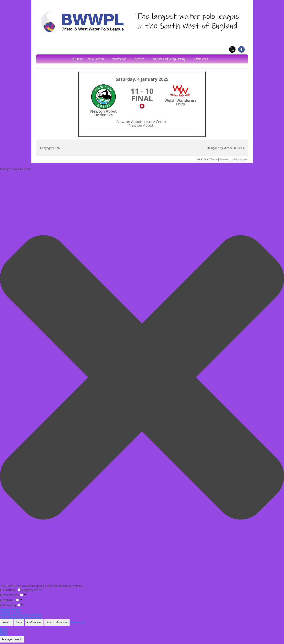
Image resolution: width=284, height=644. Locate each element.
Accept (6, 622)
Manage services (11, 612)
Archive (141, 59)
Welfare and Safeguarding (171, 59)
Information (121, 59)
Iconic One (203, 159)
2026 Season (98, 59)
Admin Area (203, 59)
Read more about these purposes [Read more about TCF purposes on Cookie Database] (21, 618)
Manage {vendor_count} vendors (21, 615)
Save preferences (57, 622)
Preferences (34, 622)
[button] (142, 378)
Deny (19, 622)
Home (80, 59)
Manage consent (12, 639)
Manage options (10, 609)
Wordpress (241, 159)
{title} (4, 629)
